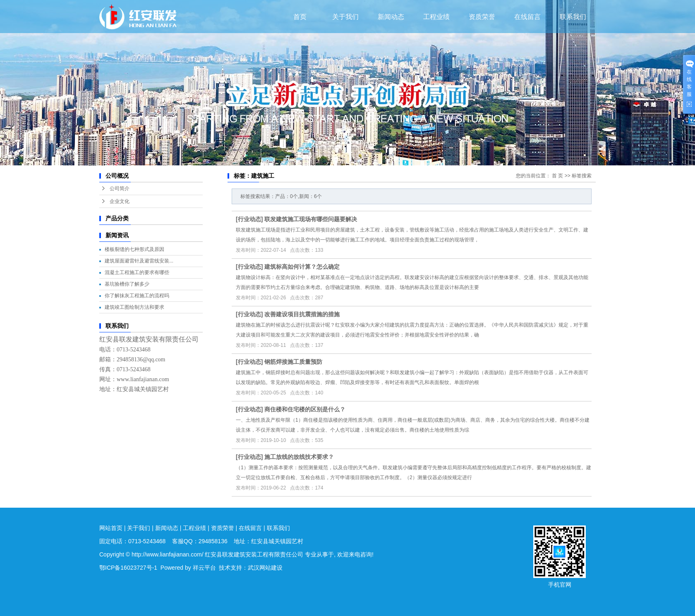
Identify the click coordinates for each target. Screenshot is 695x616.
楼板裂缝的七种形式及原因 (134, 249)
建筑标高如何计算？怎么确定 (302, 267)
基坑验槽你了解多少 (127, 284)
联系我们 (573, 17)
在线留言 (527, 17)
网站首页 (111, 528)
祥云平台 (204, 568)
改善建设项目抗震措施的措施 (302, 314)
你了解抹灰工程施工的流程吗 (137, 296)
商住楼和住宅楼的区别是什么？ (305, 409)
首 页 (557, 176)
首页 (300, 17)
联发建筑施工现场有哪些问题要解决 (311, 219)
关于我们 (345, 17)
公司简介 (120, 189)
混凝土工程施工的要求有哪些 (137, 272)
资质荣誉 (482, 17)
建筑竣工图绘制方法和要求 (134, 307)
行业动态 (249, 219)
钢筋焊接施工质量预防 (293, 362)
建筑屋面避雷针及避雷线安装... (139, 261)
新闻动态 (391, 17)
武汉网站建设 (265, 568)
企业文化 (120, 201)
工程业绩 (436, 17)
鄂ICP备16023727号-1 (128, 568)
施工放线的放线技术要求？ (299, 457)
